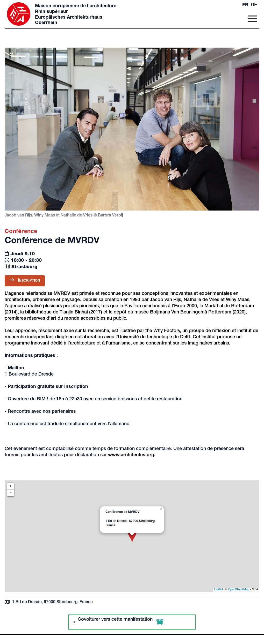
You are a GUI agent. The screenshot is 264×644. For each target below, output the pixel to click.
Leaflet (219, 590)
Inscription (25, 280)
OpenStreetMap (239, 590)
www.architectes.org (131, 455)
